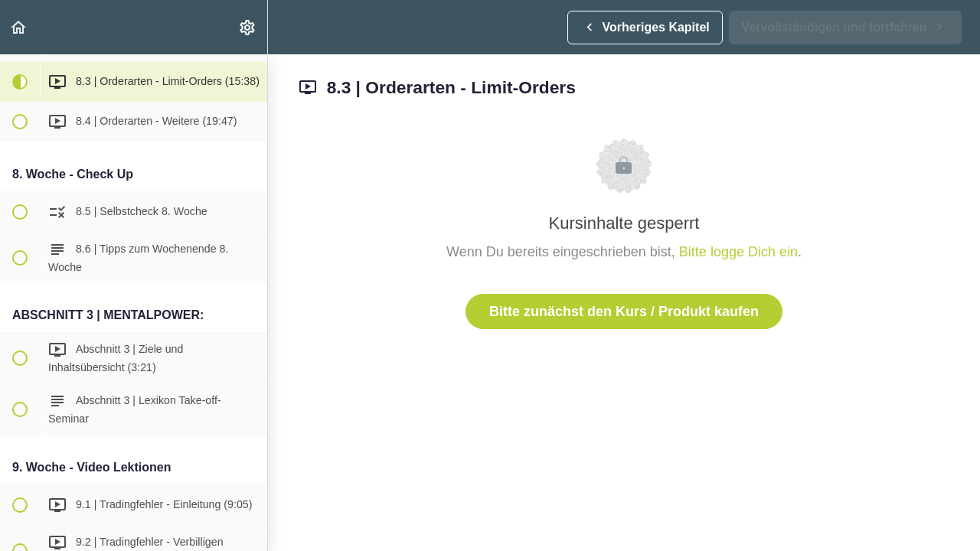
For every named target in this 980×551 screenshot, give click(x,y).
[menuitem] (248, 27)
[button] (19, 27)
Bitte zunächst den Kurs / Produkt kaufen (624, 311)
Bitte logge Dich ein (738, 252)
